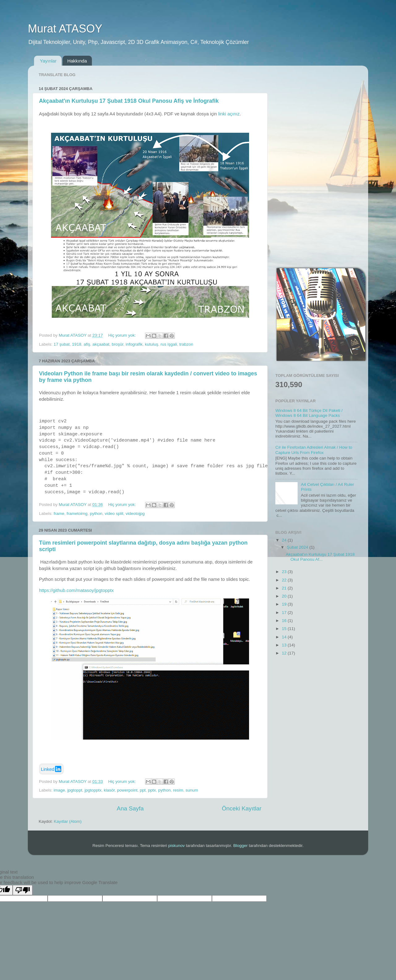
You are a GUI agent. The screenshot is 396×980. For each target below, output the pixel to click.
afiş (87, 344)
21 (285, 588)
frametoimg (77, 514)
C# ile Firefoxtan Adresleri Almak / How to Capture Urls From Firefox (314, 450)
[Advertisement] (316, 163)
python (96, 514)
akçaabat (101, 344)
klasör (109, 790)
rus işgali (169, 344)
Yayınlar (48, 61)
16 (285, 621)
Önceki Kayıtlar (242, 808)
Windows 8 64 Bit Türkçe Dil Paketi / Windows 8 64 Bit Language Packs (309, 413)
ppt (143, 790)
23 (285, 572)
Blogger (241, 846)
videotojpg (135, 514)
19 (285, 604)
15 (285, 629)
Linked (51, 769)
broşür (118, 344)
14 (285, 637)
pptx (152, 790)
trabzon (186, 344)
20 (285, 596)
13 (285, 645)
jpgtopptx (93, 790)
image (59, 790)
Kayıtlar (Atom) (68, 821)
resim (178, 790)
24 (285, 540)
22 (285, 580)
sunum (192, 790)
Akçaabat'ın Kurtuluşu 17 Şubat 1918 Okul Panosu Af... (320, 557)
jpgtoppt (75, 790)
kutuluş (151, 344)
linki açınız (229, 114)
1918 (77, 344)
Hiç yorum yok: (123, 335)
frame (59, 514)
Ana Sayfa (130, 808)
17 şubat (62, 344)
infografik (134, 344)
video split (114, 514)
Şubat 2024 (298, 547)
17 (285, 613)
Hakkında (77, 61)
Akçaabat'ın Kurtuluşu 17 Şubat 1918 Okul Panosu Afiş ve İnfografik (129, 101)
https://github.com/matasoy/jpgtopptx (76, 590)
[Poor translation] (23, 890)
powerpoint (127, 790)
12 (285, 653)
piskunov (176, 846)
